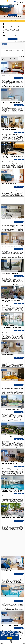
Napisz (24, 644)
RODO (2, 636)
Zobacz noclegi (19, 78)
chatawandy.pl (12, 1)
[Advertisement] (12, 543)
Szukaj (13, 39)
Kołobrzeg (3, 63)
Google (17, 632)
